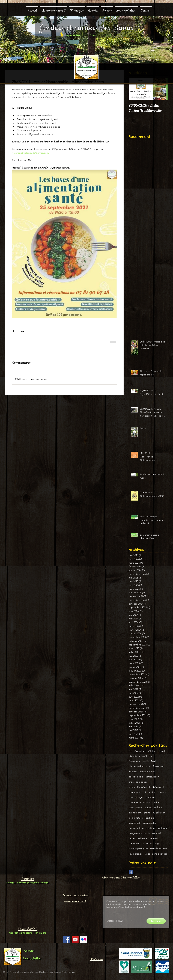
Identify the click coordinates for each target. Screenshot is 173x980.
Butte (152, 756)
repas (132, 838)
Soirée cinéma (147, 772)
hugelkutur (159, 813)
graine (147, 813)
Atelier (152, 751)
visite (147, 854)
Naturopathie (136, 766)
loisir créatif (135, 823)
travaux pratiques (138, 849)
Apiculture (140, 751)
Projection (159, 766)
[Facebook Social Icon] (66, 939)
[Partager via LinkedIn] (22, 331)
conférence (135, 802)
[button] (54, 9)
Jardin (146, 761)
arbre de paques (138, 782)
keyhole (150, 818)
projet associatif (153, 833)
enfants (158, 808)
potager (163, 828)
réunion (154, 838)
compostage (136, 797)
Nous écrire (25, 933)
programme (135, 833)
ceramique (135, 792)
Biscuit (161, 751)
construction (136, 808)
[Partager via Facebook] (14, 331)
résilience (142, 838)
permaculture (136, 828)
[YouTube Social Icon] (75, 939)
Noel (148, 766)
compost (162, 792)
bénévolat (159, 787)
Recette (133, 772)
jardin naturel (136, 818)
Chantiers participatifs (26, 883)
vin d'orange (136, 854)
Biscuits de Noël (138, 756)
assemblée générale (140, 787)
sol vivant (147, 843)
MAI (153, 761)
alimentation (152, 777)
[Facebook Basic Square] (131, 872)
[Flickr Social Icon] (84, 939)
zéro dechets (160, 854)
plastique (151, 828)
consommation (151, 802)
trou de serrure (159, 849)
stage (157, 843)
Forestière (134, 761)
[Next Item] (162, 89)
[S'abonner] (156, 921)
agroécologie (136, 777)
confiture (150, 797)
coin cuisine (149, 792)
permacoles (150, 823)
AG (131, 751)
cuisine (148, 808)
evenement (135, 813)
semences (134, 843)
